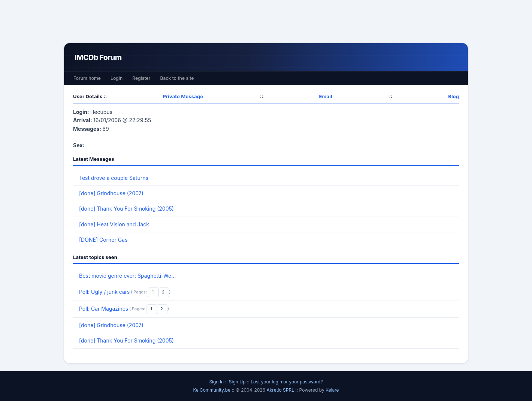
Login (117, 78)
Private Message (183, 96)
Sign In (216, 382)
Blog (454, 96)
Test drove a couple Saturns (114, 178)
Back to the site (177, 78)
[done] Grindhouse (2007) (111, 193)
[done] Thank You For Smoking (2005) (126, 209)
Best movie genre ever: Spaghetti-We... (127, 276)
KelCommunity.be (212, 390)
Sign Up (237, 382)
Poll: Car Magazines (104, 309)
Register (141, 78)
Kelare (332, 390)
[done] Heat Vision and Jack (114, 224)
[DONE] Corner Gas (103, 240)
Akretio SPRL (281, 390)
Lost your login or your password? (287, 382)
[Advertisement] (266, 21)
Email (326, 96)
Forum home (87, 78)
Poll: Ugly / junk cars (104, 292)
